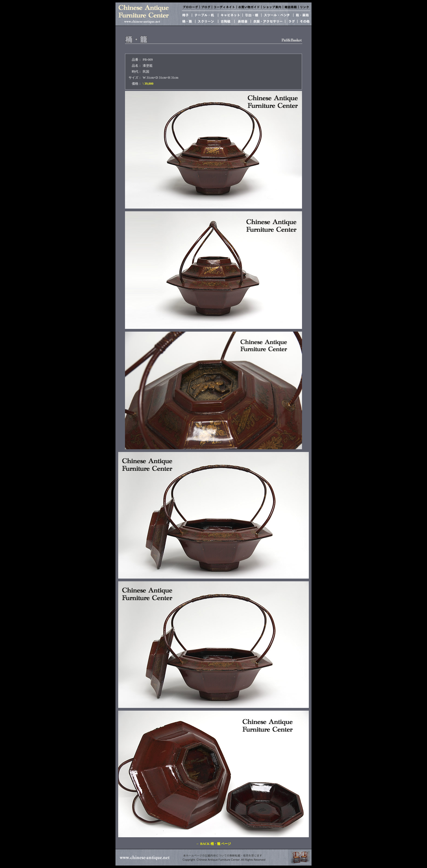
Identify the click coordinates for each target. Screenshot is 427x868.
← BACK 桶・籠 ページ (213, 844)
